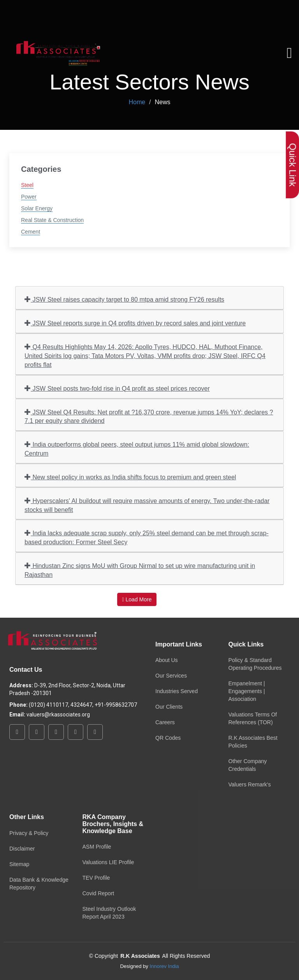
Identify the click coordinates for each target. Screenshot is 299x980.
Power (29, 197)
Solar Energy (37, 208)
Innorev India (164, 966)
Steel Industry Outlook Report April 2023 (109, 913)
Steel (27, 185)
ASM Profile (97, 847)
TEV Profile (96, 878)
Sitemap (19, 864)
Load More (137, 599)
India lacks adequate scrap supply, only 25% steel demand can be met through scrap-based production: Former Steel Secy (147, 537)
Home (137, 102)
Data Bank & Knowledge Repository (39, 884)
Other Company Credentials (248, 765)
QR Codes (168, 738)
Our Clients (169, 707)
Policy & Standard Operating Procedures (255, 664)
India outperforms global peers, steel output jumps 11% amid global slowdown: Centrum (137, 449)
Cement (31, 232)
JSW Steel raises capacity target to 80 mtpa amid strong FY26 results (124, 299)
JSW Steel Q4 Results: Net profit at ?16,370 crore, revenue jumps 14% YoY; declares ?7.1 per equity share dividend (149, 416)
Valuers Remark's (250, 784)
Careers (165, 722)
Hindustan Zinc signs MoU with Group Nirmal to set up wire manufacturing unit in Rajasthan (140, 570)
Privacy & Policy (29, 833)
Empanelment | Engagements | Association (247, 691)
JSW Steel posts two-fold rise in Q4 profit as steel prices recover (117, 388)
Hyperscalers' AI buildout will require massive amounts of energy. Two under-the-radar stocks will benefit (147, 505)
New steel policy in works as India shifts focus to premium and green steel (130, 477)
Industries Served (177, 691)
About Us (167, 660)
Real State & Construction (52, 220)
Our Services (171, 676)
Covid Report (98, 893)
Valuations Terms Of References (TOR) (253, 718)
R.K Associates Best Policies (253, 742)
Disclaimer (22, 849)
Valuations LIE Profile (108, 862)
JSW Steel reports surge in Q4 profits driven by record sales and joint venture (135, 323)
